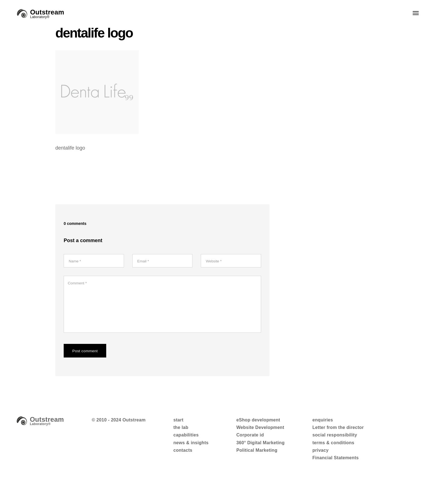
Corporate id (250, 437)
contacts (183, 453)
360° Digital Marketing (261, 445)
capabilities (186, 437)
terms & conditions (333, 445)
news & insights (191, 445)
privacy (320, 453)
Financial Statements (335, 460)
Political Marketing (257, 453)
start (178, 422)
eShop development (258, 422)
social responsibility (335, 437)
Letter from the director (338, 430)
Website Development (260, 430)
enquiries (323, 422)
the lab (181, 430)
